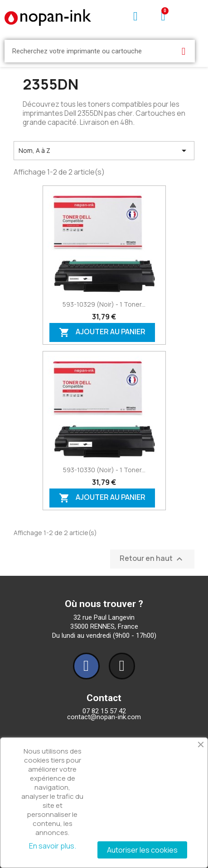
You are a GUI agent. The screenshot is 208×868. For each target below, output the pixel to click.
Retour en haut (152, 559)
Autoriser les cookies (142, 850)
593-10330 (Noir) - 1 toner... (104, 470)
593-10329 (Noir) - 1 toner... (104, 304)
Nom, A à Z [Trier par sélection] (104, 151)
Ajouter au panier (102, 332)
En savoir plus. (53, 846)
